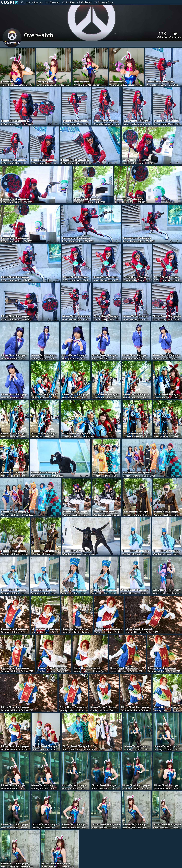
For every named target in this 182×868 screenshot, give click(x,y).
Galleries (162, 35)
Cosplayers (175, 35)
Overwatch (39, 35)
